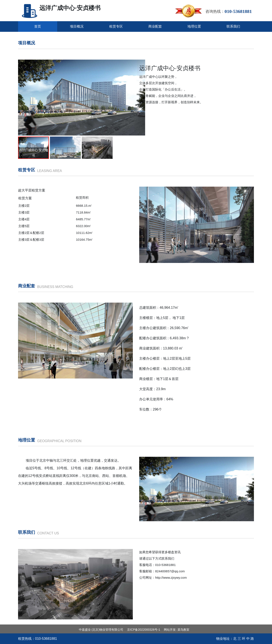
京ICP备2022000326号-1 (144, 630)
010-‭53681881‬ (46, 639)
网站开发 (170, 630)
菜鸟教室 (183, 630)
